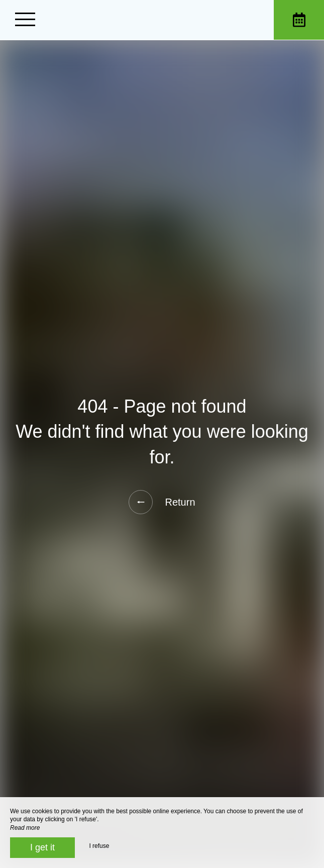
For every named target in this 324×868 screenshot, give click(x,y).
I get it (42, 847)
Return (162, 502)
